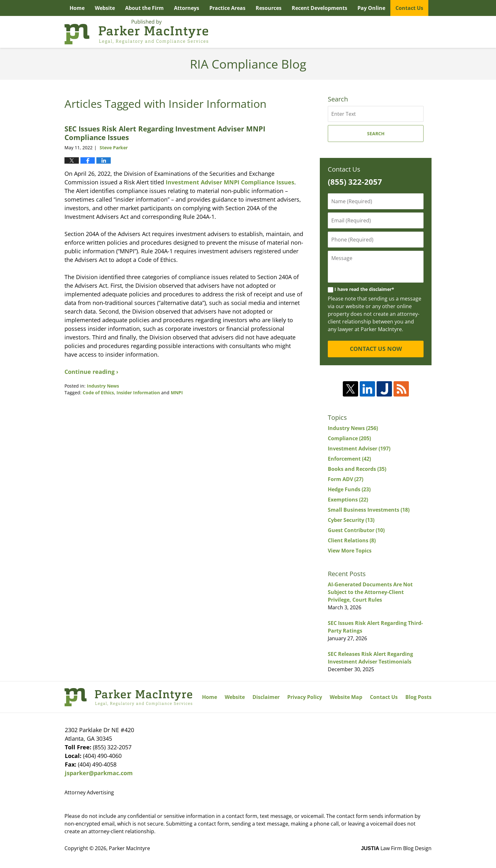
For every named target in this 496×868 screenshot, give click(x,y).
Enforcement (349, 459)
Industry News (103, 386)
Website (105, 8)
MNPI (177, 393)
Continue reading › (91, 372)
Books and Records (357, 469)
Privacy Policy (305, 697)
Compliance (349, 438)
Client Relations (352, 540)
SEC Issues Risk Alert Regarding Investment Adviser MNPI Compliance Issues (165, 133)
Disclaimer (266, 697)
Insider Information (138, 393)
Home (77, 8)
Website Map (346, 697)
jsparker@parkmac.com (99, 773)
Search (376, 134)
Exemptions (348, 500)
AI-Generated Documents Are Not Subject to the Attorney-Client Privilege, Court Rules (370, 592)
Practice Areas (227, 8)
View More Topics (350, 551)
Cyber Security (351, 520)
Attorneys (187, 8)
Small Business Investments (369, 510)
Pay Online (371, 8)
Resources (269, 8)
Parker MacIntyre (129, 848)
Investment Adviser (359, 449)
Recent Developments (319, 8)
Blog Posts (418, 697)
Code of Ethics (98, 393)
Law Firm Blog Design (396, 848)
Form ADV (346, 479)
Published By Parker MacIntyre (396, 32)
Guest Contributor (356, 530)
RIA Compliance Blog (136, 32)
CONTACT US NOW (376, 349)
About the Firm (144, 8)
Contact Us (409, 8)
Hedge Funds (349, 489)
